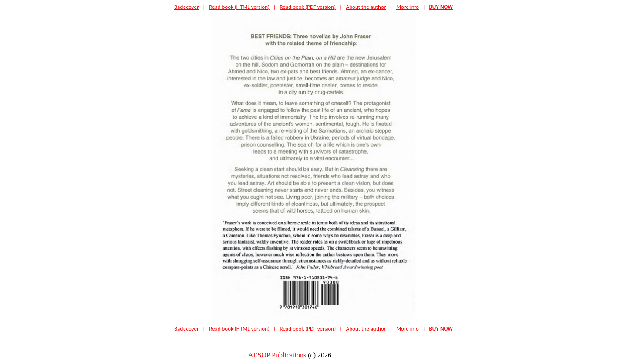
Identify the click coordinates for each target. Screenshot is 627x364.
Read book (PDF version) (308, 7)
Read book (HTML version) (239, 7)
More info (408, 7)
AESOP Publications (277, 355)
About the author (366, 7)
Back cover (187, 7)
